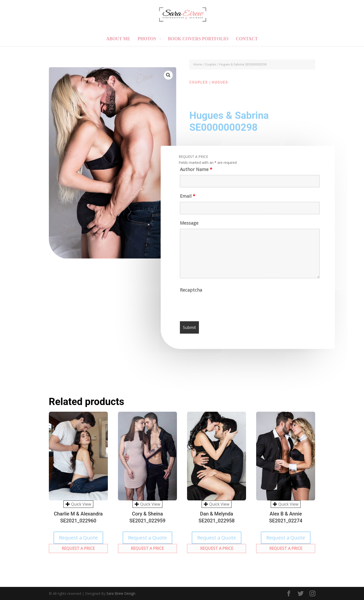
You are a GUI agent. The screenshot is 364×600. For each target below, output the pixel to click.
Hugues (220, 82)
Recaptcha (192, 292)
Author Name (195, 171)
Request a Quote (78, 538)
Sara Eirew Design (121, 593)
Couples (211, 64)
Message (189, 225)
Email (187, 198)
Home (198, 64)
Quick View (78, 504)
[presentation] (218, 307)
